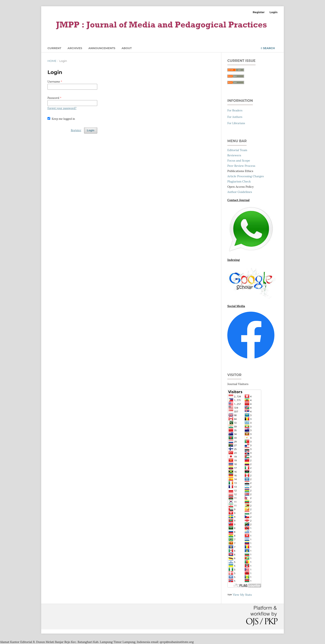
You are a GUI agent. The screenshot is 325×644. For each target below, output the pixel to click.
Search (268, 48)
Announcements (102, 48)
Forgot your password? (62, 108)
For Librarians (236, 123)
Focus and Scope (239, 161)
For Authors (235, 117)
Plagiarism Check (239, 181)
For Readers (235, 110)
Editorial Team (237, 150)
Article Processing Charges (246, 176)
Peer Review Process (241, 166)
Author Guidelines (240, 192)
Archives (75, 48)
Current (54, 48)
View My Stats (242, 595)
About (127, 48)
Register (259, 12)
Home (52, 61)
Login (274, 12)
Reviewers (234, 155)
